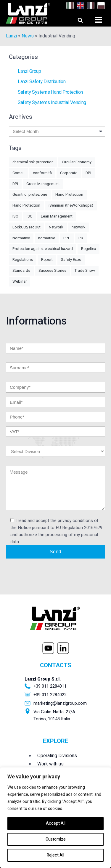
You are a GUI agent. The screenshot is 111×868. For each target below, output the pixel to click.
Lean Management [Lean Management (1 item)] (57, 216)
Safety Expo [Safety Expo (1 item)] (71, 260)
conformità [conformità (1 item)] (42, 173)
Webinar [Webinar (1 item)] (20, 281)
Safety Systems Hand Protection (50, 92)
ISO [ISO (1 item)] (15, 216)
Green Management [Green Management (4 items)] (43, 184)
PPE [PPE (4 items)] (67, 238)
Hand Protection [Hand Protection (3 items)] (26, 205)
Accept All (56, 823)
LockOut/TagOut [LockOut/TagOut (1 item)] (26, 227)
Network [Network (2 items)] (56, 227)
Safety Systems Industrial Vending (52, 103)
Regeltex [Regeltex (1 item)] (89, 249)
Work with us (50, 764)
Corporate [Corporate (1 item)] (69, 173)
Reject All (55, 855)
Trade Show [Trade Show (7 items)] (85, 270)
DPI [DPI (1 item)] (15, 184)
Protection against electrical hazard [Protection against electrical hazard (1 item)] (43, 249)
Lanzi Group (29, 71)
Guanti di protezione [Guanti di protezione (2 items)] (30, 194)
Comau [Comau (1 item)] (18, 173)
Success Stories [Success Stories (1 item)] (52, 270)
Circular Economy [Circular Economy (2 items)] (77, 162)
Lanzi (11, 36)
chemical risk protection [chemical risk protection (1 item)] (33, 162)
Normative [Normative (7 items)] (21, 238)
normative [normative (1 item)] (47, 238)
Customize (56, 839)
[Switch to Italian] (69, 6)
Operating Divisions (57, 756)
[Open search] (75, 19)
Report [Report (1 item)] (47, 260)
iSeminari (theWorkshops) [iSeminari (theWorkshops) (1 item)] (71, 205)
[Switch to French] (89, 6)
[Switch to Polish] (100, 6)
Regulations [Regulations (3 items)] (23, 260)
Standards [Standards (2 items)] (21, 270)
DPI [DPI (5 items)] (88, 173)
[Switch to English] (79, 6)
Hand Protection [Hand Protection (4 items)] (69, 194)
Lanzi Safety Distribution (42, 82)
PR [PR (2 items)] (81, 238)
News (28, 36)
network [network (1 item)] (79, 227)
